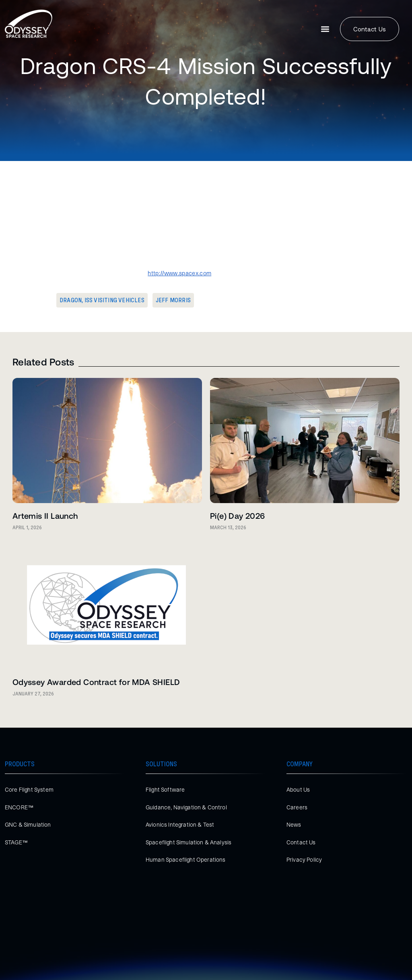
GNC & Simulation (28, 825)
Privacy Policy (304, 860)
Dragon (71, 300)
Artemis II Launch (45, 516)
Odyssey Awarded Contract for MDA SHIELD (96, 682)
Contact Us (301, 842)
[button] (325, 29)
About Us (298, 790)
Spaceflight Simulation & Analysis (188, 842)
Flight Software (165, 790)
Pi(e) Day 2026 (238, 516)
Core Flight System (29, 790)
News (294, 825)
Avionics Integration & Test (180, 825)
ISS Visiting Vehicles (114, 300)
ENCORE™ (19, 807)
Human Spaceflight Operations (185, 860)
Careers (297, 807)
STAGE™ (16, 842)
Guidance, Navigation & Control (186, 807)
